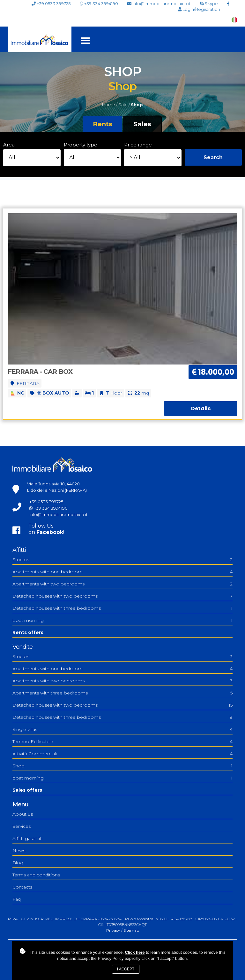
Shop (122, 766)
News (19, 851)
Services (22, 826)
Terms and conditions (36, 875)
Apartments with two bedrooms (122, 584)
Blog (18, 863)
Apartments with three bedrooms (122, 693)
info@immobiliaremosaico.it (159, 4)
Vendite (22, 647)
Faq (17, 899)
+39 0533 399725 (51, 4)
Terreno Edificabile (122, 741)
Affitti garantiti (27, 838)
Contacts (22, 887)
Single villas (122, 729)
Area (9, 145)
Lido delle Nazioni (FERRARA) (57, 490)
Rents (103, 124)
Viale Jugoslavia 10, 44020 (53, 484)
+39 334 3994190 (99, 4)
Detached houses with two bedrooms (122, 596)
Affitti (19, 550)
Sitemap (131, 930)
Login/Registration (199, 9)
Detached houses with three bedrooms (122, 608)
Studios (122, 560)
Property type (81, 145)
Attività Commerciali (122, 754)
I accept (126, 969)
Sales (142, 124)
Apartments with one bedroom (122, 572)
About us (23, 814)
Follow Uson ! (46, 529)
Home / (110, 105)
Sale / (124, 105)
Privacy (113, 930)
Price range (138, 145)
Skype (209, 4)
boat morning (122, 620)
